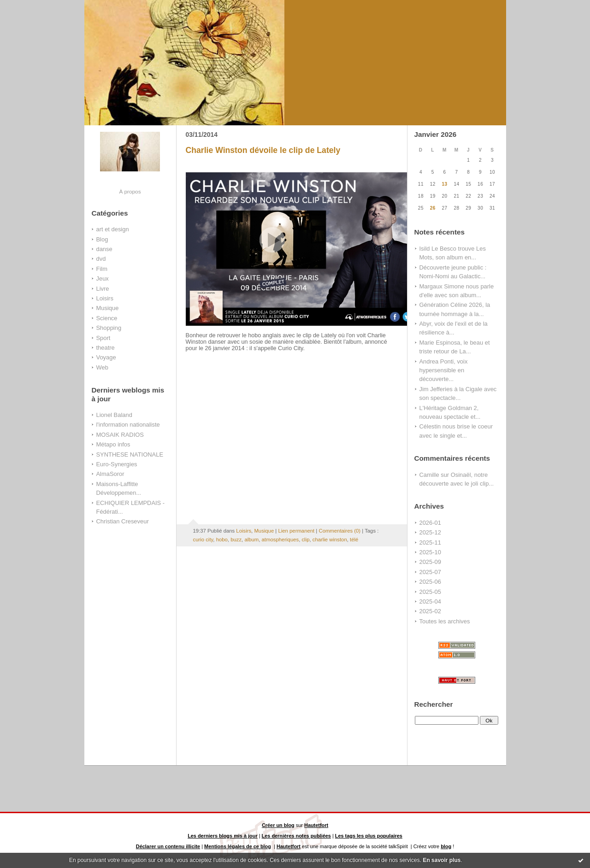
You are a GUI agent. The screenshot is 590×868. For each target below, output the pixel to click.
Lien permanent (296, 531)
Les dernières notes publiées (296, 836)
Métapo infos (113, 444)
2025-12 (430, 532)
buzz (236, 540)
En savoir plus (442, 860)
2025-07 (430, 572)
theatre (106, 348)
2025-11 (430, 542)
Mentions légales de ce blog (238, 846)
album (251, 540)
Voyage (106, 357)
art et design (113, 229)
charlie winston (330, 540)
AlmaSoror (110, 474)
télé (354, 540)
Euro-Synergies (117, 464)
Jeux (103, 279)
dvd (101, 259)
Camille (429, 475)
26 (433, 208)
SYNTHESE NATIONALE (130, 455)
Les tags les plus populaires (369, 836)
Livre (103, 289)
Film (102, 269)
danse (104, 249)
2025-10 (430, 552)
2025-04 (430, 601)
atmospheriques (280, 540)
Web (102, 367)
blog (446, 846)
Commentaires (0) (339, 531)
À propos (130, 191)
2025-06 (430, 582)
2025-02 (430, 611)
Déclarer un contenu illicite (168, 846)
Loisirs (105, 298)
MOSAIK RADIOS (120, 435)
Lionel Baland (114, 415)
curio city (203, 540)
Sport (103, 338)
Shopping (109, 328)
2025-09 (430, 562)
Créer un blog (278, 825)
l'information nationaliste (128, 425)
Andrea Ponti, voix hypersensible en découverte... (444, 370)
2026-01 (430, 523)
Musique (108, 308)
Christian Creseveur (123, 521)
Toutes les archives (445, 621)
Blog (102, 239)
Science (107, 318)
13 (445, 184)
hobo (222, 540)
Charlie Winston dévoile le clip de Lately (263, 150)
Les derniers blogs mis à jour (223, 836)
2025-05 (430, 592)
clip (305, 540)
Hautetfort (316, 825)
